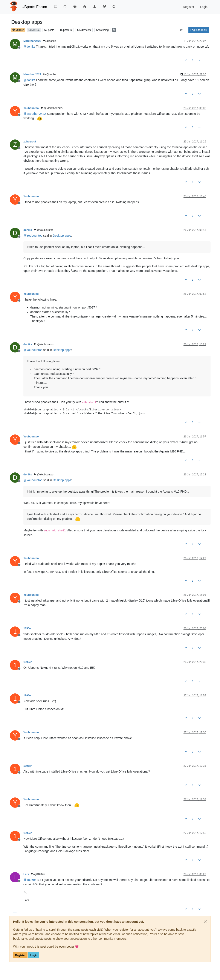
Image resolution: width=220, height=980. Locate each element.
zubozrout (30, 142)
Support (18, 30)
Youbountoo (31, 108)
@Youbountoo (44, 230)
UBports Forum (34, 7)
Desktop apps (62, 236)
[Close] (205, 922)
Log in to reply (199, 30)
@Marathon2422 (52, 108)
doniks (28, 230)
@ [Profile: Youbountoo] (33, 236)
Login (34, 955)
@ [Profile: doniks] (29, 47)
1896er (28, 628)
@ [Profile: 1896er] (30, 880)
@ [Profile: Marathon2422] (35, 114)
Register (20, 955)
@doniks (50, 41)
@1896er (38, 874)
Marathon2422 (32, 41)
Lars (26, 874)
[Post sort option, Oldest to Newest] (181, 30)
